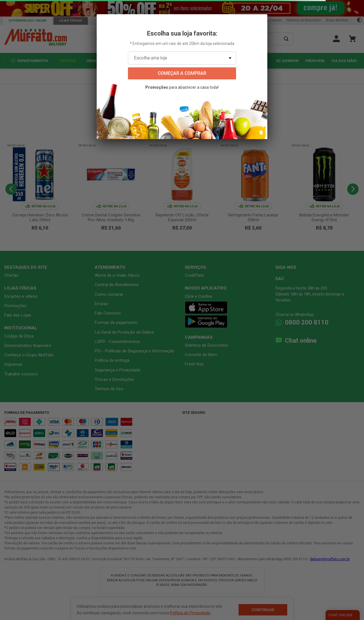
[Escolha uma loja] (182, 58)
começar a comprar (182, 73)
